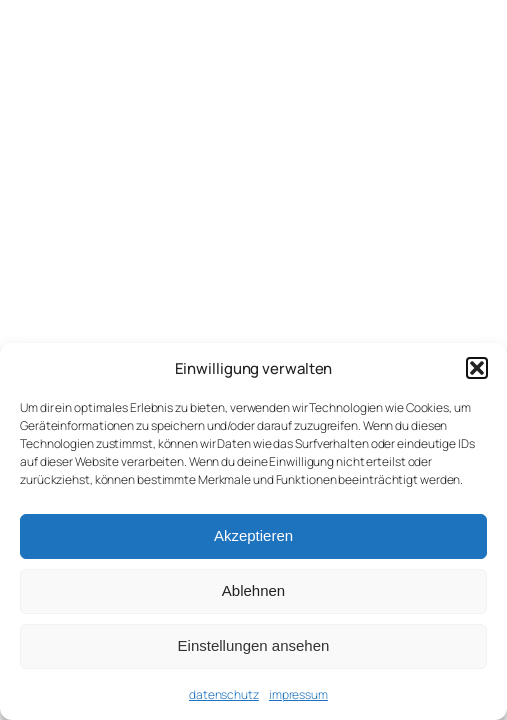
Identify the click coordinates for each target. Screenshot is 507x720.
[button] (477, 368)
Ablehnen (253, 590)
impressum (298, 694)
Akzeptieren (253, 535)
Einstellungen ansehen (254, 645)
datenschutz (224, 694)
